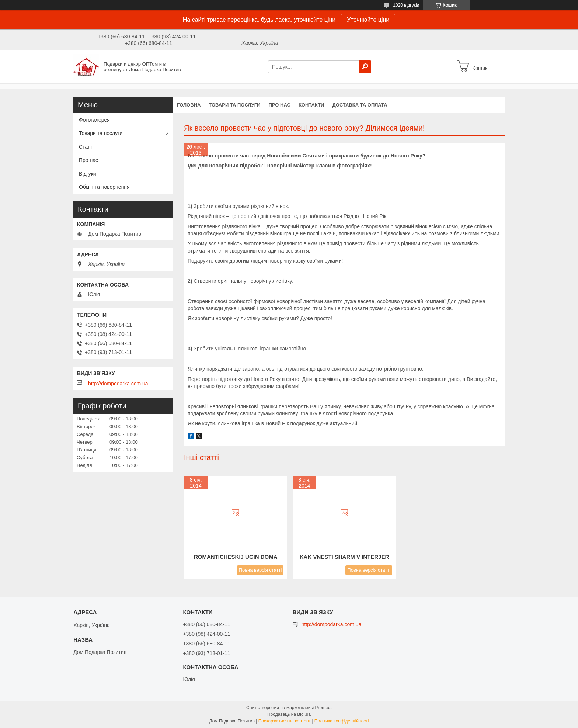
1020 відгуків (406, 5)
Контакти (311, 105)
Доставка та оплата (360, 105)
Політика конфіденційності (342, 721)
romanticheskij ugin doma (236, 557)
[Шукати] (365, 67)
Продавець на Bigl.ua (289, 714)
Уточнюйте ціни (368, 20)
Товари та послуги (234, 105)
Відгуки (88, 174)
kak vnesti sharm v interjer (344, 557)
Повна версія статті (260, 570)
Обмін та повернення (104, 187)
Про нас (279, 105)
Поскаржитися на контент (285, 721)
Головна (189, 105)
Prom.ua (323, 708)
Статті (86, 147)
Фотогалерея (94, 120)
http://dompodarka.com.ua (118, 384)
